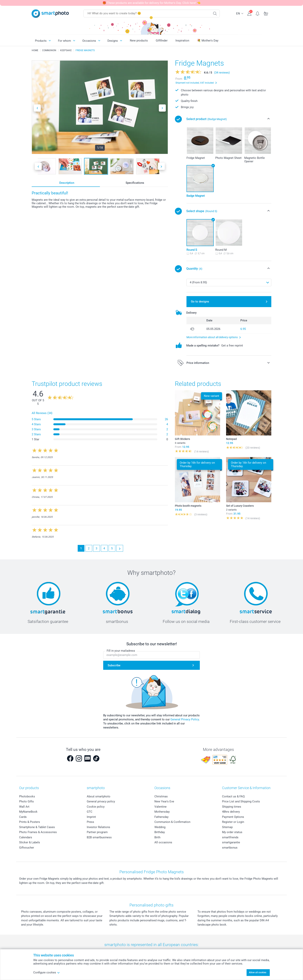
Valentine (160, 807)
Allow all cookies (258, 972)
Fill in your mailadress (121, 651)
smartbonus (230, 848)
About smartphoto (99, 796)
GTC (90, 812)
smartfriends (230, 837)
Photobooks (27, 796)
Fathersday (161, 817)
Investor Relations (98, 827)
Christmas (161, 796)
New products (139, 41)
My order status (232, 832)
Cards (23, 817)
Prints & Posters (30, 822)
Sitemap (227, 827)
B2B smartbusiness (99, 837)
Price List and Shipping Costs (241, 801)
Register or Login (233, 822)
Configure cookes (47, 972)
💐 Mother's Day (208, 41)
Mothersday (162, 812)
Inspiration (182, 41)
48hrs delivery (231, 812)
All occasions (163, 842)
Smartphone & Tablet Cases (37, 827)
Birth (157, 837)
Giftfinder (162, 41)
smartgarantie (231, 842)
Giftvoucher (27, 848)
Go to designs (200, 302)
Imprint (91, 817)
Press (90, 822)
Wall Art (24, 807)
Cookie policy (96, 807)
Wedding (160, 827)
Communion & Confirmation (172, 822)
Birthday (160, 832)
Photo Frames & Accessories (38, 832)
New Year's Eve (164, 801)
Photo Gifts (26, 801)
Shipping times (232, 807)
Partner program (97, 832)
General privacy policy (101, 801)
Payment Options (233, 817)
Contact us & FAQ (233, 796)
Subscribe (114, 665)
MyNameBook (28, 812)
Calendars (26, 837)
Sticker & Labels (30, 842)
